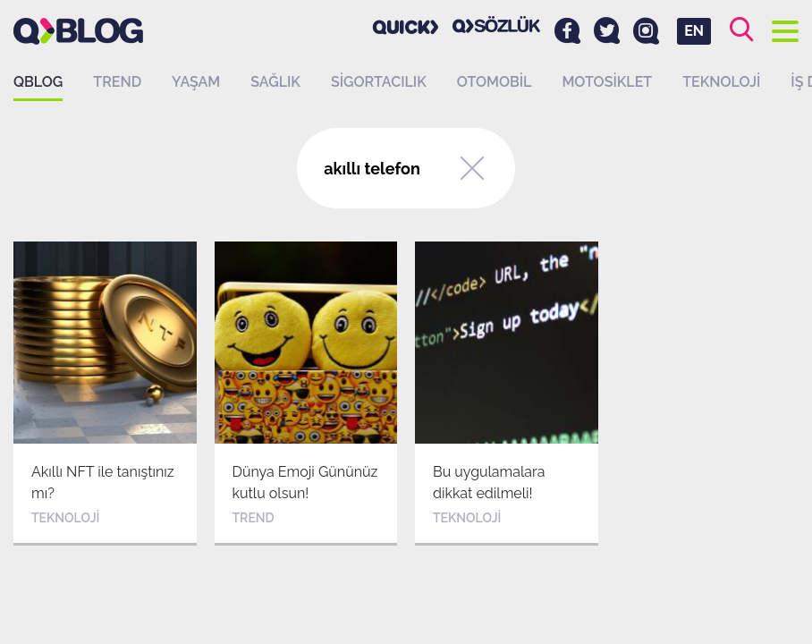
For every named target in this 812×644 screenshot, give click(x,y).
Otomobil (495, 82)
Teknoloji (721, 82)
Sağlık (275, 82)
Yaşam (196, 82)
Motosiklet (607, 82)
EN (694, 31)
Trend (117, 82)
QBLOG (38, 82)
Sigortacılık (379, 82)
